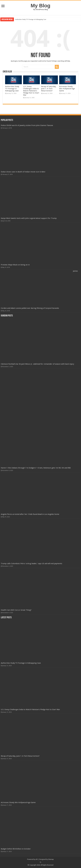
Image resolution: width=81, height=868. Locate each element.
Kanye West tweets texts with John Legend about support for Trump (29, 218)
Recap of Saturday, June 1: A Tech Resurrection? (49, 89)
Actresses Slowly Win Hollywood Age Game (67, 89)
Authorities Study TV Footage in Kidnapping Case (30, 19)
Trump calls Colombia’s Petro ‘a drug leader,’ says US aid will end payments (31, 564)
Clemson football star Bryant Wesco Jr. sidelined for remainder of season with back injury (37, 364)
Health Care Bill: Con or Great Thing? (16, 610)
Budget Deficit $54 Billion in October (16, 849)
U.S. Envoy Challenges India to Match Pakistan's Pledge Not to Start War (31, 91)
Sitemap (51, 859)
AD (37, 859)
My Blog (41, 6)
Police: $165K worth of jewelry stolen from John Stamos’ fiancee (27, 125)
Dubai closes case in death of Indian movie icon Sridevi (23, 172)
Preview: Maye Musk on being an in (15, 265)
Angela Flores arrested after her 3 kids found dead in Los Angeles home (30, 514)
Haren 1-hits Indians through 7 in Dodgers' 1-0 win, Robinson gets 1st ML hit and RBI (36, 468)
